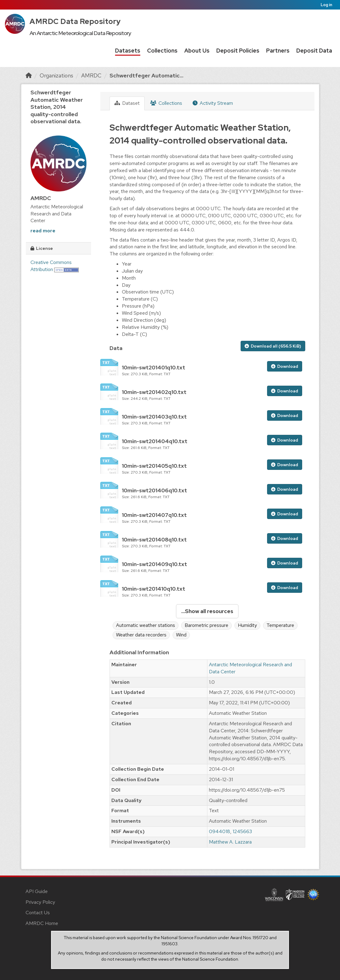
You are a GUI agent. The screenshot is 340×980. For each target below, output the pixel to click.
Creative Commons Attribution (51, 266)
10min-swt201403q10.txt (154, 417)
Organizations (56, 75)
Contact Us (38, 913)
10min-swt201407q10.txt (154, 515)
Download (285, 366)
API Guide (37, 891)
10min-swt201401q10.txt (154, 367)
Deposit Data (314, 51)
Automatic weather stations (146, 625)
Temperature (280, 625)
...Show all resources (207, 611)
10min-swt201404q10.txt (155, 441)
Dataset (127, 103)
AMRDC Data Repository (75, 21)
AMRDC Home (42, 923)
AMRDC (91, 75)
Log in (326, 5)
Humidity (247, 625)
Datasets (128, 51)
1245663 (242, 831)
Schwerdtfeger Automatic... (146, 75)
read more (43, 231)
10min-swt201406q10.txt (154, 490)
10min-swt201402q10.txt (154, 392)
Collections (162, 51)
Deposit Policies (238, 51)
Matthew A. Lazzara (230, 842)
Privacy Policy (40, 902)
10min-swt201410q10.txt (154, 589)
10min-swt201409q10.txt (154, 564)
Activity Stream (213, 103)
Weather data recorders (141, 635)
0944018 (220, 831)
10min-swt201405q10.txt (154, 466)
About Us (197, 51)
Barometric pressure (206, 625)
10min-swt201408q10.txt (154, 539)
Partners (278, 51)
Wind (181, 635)
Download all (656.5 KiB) (273, 346)
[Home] (29, 75)
